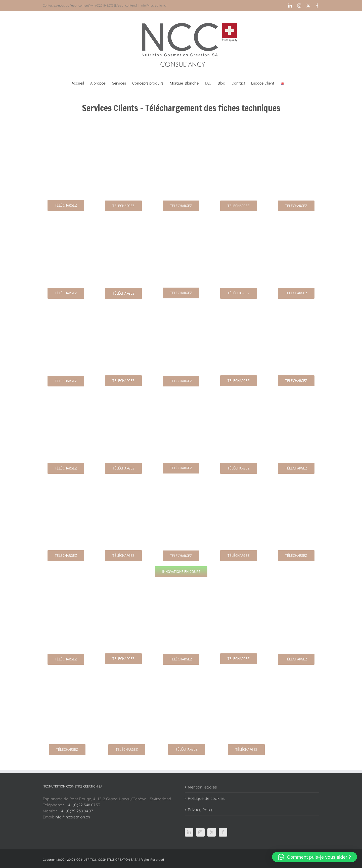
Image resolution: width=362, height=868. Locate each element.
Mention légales (202, 787)
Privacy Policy (201, 810)
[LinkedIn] (189, 832)
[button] (314, 857)
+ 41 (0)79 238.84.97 (75, 811)
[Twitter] (212, 832)
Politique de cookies (206, 798)
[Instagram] (200, 832)
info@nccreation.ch (154, 5)
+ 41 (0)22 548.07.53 (82, 805)
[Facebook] (223, 832)
